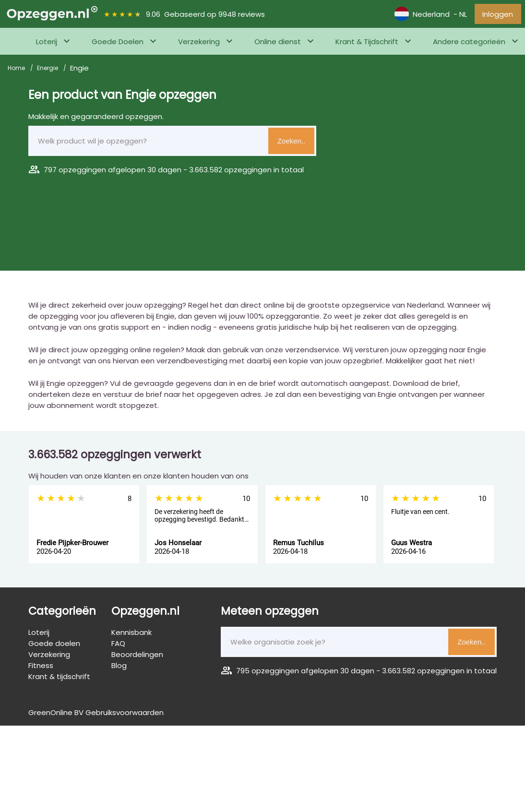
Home (17, 70)
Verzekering (199, 44)
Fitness (41, 668)
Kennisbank (131, 635)
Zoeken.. (291, 143)
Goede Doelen (118, 44)
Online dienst (278, 44)
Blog (119, 668)
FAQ (118, 646)
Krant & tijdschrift (59, 679)
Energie (48, 70)
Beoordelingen (137, 657)
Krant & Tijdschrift (367, 44)
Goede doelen (54, 646)
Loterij (47, 44)
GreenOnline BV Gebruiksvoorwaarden (96, 715)
